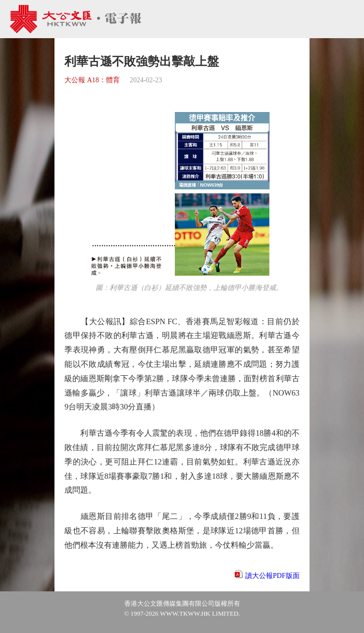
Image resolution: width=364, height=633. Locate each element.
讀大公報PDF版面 (272, 576)
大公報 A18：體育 (92, 80)
